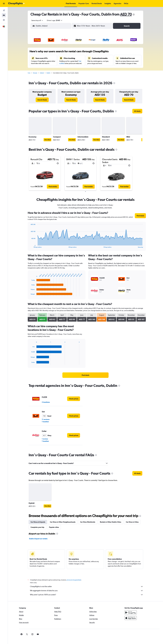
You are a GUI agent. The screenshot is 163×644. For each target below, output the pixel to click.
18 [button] (56, 63)
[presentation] (134, 15)
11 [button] (56, 58)
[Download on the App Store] (131, 617)
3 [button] (51, 53)
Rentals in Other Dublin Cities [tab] (111, 521)
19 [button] (62, 63)
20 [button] (67, 63)
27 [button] (67, 69)
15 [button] (78, 58)
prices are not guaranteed (74, 579)
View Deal (47, 140)
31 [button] (51, 74)
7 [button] (72, 53)
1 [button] (78, 47)
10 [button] (51, 58)
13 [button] (67, 58)
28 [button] (72, 69)
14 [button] (72, 58)
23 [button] (45, 69)
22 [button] (78, 63)
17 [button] (51, 63)
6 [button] (67, 53)
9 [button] (45, 58)
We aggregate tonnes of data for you (87, 590)
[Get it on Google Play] (131, 612)
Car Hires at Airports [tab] (38, 521)
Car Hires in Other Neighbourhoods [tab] (63, 521)
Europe (35, 73)
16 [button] (45, 63)
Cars (29, 73)
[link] (42, 100)
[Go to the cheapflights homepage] (17, 4)
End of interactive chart (30, 245)
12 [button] (62, 58)
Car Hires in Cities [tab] (132, 521)
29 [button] (78, 69)
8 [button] (78, 53)
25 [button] (56, 69)
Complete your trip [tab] (37, 527)
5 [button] (61, 53)
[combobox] (36, 20)
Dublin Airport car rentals (38, 538)
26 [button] (61, 69)
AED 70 (126, 14)
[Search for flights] (4, 10)
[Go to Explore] (4, 20)
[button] (4, 4)
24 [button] (51, 69)
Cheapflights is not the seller (87, 586)
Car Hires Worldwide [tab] (88, 521)
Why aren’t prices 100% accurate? (87, 594)
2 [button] (45, 53)
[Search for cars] (4, 15)
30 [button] (45, 74)
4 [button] (56, 53)
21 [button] (72, 63)
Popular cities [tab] (54, 527)
